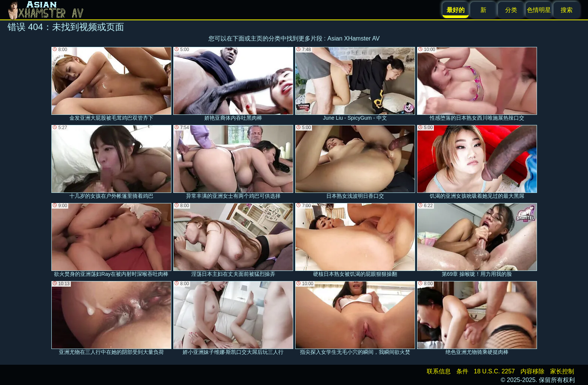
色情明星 (539, 10)
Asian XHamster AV (353, 38)
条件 (462, 371)
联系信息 (439, 371)
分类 (511, 10)
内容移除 (532, 371)
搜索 (567, 10)
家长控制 (562, 371)
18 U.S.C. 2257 (494, 371)
